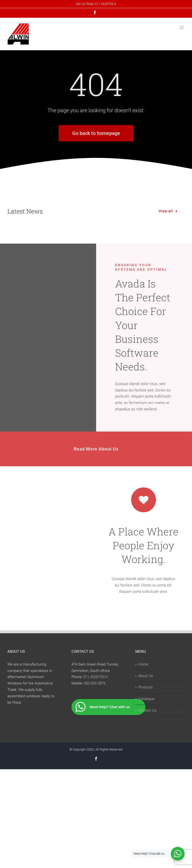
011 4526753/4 (95, 677)
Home (143, 664)
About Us (146, 676)
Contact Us (147, 710)
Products (146, 687)
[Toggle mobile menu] (182, 27)
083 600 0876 (95, 683)
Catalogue (146, 699)
